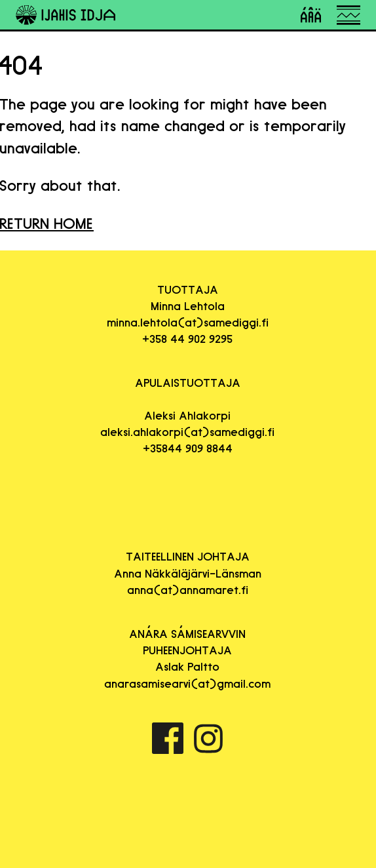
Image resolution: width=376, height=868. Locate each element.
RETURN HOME (47, 223)
